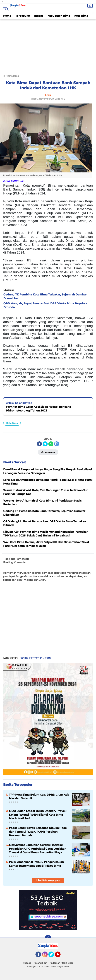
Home (7, 16)
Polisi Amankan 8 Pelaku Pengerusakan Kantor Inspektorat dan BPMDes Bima (36, 864)
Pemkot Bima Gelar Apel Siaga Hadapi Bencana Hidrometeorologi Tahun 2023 (39, 409)
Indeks (39, 16)
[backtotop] (48, 938)
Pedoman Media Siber (61, 963)
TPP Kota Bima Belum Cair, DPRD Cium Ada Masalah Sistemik (39, 796)
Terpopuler (23, 16)
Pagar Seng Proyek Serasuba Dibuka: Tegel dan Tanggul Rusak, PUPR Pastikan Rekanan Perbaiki (38, 832)
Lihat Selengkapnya (48, 880)
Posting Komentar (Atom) (35, 658)
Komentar (48, 452)
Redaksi (27, 963)
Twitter (53, 956)
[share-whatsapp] (51, 444)
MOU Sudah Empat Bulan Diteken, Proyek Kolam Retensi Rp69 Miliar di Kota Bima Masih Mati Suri (38, 815)
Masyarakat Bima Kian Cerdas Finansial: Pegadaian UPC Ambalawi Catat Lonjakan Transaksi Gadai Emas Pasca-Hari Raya (38, 849)
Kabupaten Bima (59, 16)
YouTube (60, 956)
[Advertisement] (48, 46)
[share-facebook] (39, 444)
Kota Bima (81, 16)
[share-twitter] (45, 444)
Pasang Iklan (40, 963)
